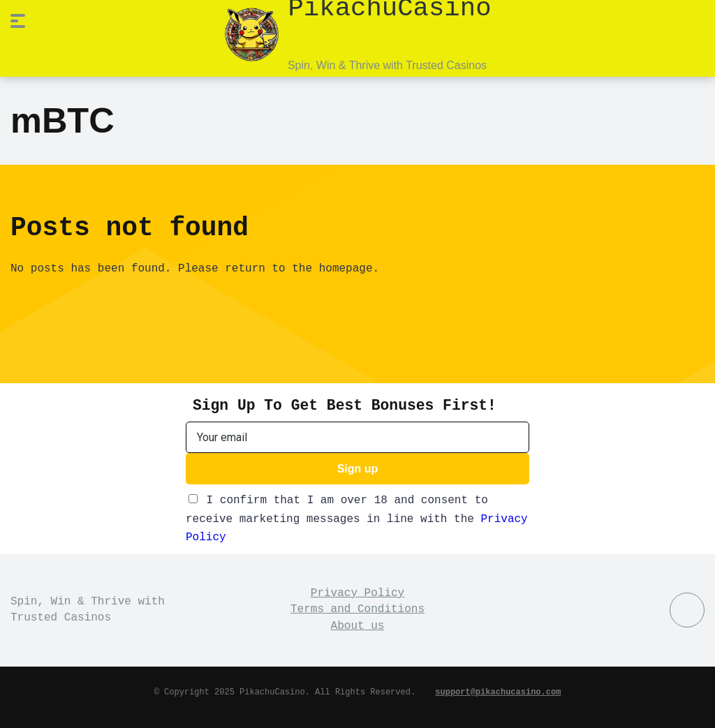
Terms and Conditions (357, 608)
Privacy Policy (357, 592)
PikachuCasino (389, 7)
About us (358, 625)
